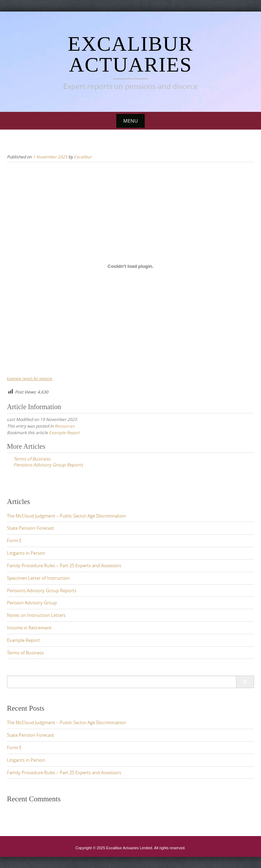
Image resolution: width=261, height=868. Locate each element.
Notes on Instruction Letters (36, 615)
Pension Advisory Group (32, 603)
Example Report (64, 432)
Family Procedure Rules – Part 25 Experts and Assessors (64, 565)
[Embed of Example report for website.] (130, 266)
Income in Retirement (29, 628)
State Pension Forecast (31, 528)
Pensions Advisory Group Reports (42, 590)
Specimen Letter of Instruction (38, 578)
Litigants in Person (26, 553)
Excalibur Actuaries (130, 54)
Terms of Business (25, 653)
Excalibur (83, 157)
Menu (130, 121)
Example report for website (30, 379)
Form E (14, 540)
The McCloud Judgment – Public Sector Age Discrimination (66, 516)
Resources (65, 426)
